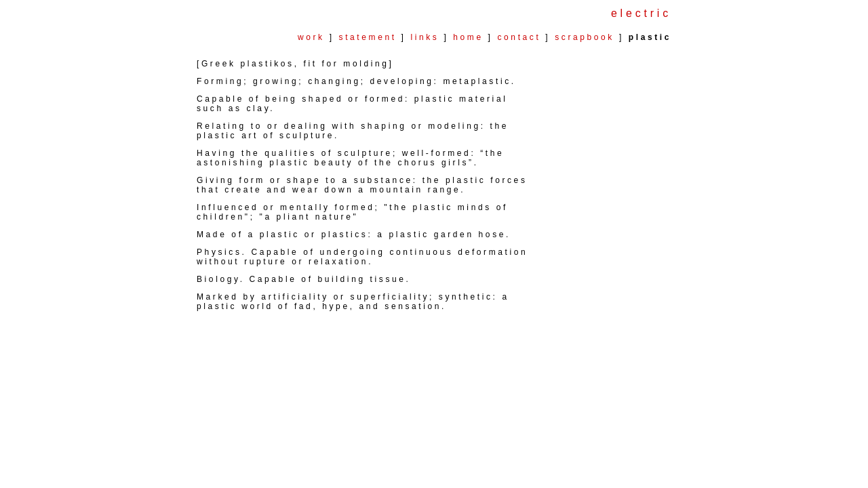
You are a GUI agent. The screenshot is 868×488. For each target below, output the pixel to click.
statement (368, 37)
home (468, 37)
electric (641, 13)
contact (519, 37)
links (425, 37)
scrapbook (587, 37)
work (311, 37)
